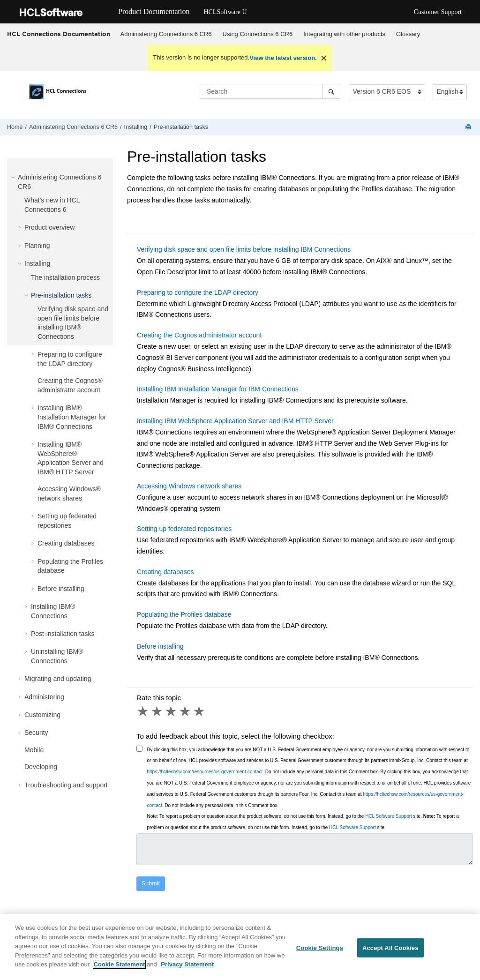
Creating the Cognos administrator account (199, 335)
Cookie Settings (320, 947)
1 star (143, 711)
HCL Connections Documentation (59, 34)
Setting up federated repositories (184, 529)
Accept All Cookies (390, 947)
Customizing (42, 715)
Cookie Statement (120, 964)
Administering (44, 697)
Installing (136, 127)
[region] (240, 947)
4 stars (186, 711)
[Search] (331, 91)
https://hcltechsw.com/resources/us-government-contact (205, 772)
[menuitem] (166, 34)
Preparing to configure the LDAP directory (198, 292)
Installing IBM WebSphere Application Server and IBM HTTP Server (235, 421)
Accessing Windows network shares (189, 486)
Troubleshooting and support (66, 785)
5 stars (200, 711)
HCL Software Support (389, 816)
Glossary (408, 34)
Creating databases (66, 543)
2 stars (157, 711)
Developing (41, 767)
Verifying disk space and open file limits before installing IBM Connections (244, 249)
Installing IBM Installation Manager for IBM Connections (218, 389)
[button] (14, 177)
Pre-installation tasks (181, 127)
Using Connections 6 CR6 (258, 34)
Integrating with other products (344, 34)
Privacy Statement (187, 964)
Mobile (34, 750)
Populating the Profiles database (184, 614)
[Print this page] (469, 127)
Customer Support (438, 12)
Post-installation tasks (63, 634)
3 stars (172, 711)
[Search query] (270, 91)
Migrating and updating (58, 679)
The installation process (65, 277)
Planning (37, 246)
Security (36, 733)
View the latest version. (283, 58)
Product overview (49, 227)
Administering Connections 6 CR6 (166, 34)
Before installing (61, 589)
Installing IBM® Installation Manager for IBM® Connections (72, 417)
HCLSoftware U (225, 12)
